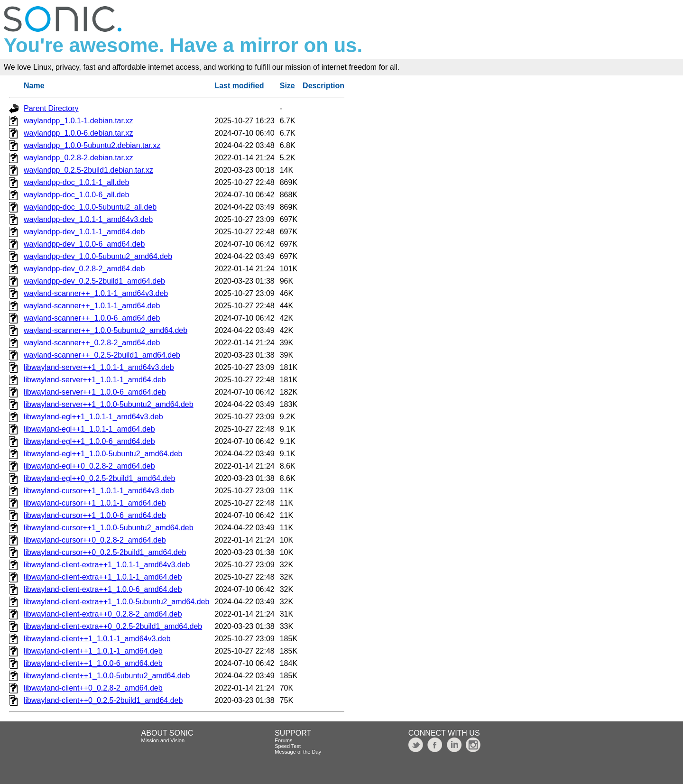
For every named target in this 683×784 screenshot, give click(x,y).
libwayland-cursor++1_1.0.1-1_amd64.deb (95, 503)
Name (34, 86)
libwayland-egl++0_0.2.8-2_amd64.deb (89, 466)
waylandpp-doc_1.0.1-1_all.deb (76, 182)
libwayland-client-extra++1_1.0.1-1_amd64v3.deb (107, 565)
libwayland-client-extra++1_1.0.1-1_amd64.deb (103, 577)
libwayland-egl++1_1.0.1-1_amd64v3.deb (93, 417)
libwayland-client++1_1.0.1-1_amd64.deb (93, 651)
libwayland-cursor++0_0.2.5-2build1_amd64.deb (105, 552)
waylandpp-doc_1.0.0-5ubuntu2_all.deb (90, 207)
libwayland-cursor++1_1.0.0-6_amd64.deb (95, 515)
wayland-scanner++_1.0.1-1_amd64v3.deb (96, 293)
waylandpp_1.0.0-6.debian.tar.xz (78, 133)
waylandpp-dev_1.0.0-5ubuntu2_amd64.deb (98, 256)
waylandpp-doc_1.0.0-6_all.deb (76, 195)
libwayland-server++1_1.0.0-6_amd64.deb (95, 392)
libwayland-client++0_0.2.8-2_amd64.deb (93, 688)
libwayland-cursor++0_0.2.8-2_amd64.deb (95, 540)
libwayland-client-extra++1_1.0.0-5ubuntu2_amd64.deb (116, 602)
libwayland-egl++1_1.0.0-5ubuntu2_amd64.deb (103, 454)
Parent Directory (51, 108)
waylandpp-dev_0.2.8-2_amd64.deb (84, 269)
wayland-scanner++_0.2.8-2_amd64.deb (92, 343)
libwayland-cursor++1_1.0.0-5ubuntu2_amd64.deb (109, 528)
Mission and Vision (163, 740)
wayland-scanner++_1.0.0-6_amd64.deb (92, 318)
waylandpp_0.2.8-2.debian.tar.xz (78, 158)
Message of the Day (298, 752)
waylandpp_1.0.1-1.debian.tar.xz (78, 121)
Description (323, 86)
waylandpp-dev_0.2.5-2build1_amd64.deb (94, 281)
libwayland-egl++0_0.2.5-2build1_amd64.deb (99, 478)
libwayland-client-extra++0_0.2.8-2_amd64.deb (103, 614)
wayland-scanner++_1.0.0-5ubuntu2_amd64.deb (106, 330)
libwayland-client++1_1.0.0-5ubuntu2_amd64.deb (107, 676)
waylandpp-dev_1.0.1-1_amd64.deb (84, 232)
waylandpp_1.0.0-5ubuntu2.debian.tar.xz (92, 145)
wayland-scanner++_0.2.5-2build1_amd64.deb (102, 355)
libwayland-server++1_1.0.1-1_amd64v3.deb (99, 367)
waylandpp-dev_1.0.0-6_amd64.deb (84, 244)
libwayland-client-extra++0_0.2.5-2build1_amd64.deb (113, 626)
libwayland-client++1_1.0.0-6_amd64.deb (93, 663)
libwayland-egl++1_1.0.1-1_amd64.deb (89, 429)
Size (287, 86)
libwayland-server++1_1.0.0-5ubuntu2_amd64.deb (109, 404)
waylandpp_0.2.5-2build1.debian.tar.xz (88, 170)
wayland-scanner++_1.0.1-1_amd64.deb (92, 306)
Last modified (239, 86)
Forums (283, 740)
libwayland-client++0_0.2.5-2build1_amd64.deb (103, 700)
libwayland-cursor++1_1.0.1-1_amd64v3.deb (99, 491)
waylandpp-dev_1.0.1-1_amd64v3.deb (88, 219)
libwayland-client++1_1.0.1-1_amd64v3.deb (97, 639)
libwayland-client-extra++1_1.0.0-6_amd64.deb (103, 589)
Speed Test (288, 746)
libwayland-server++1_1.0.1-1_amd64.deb (95, 380)
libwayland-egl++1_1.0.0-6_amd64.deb (89, 441)
